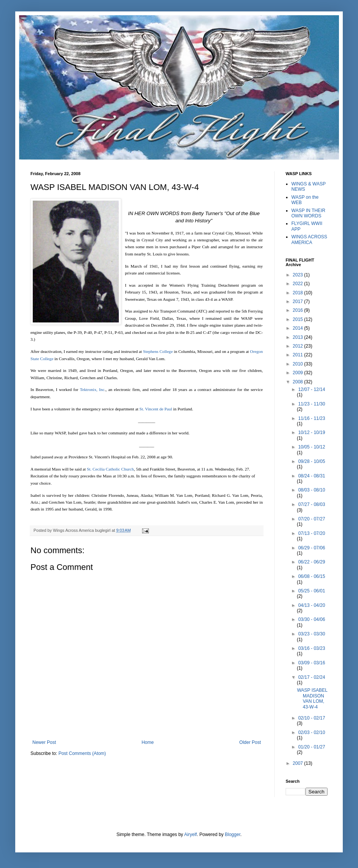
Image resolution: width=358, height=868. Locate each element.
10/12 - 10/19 (312, 432)
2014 (299, 328)
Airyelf (191, 834)
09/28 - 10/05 (312, 461)
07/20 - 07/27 (312, 519)
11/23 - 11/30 (312, 404)
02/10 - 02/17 (312, 718)
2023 (299, 275)
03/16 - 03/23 (312, 648)
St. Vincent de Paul (155, 409)
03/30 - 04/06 (312, 619)
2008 (299, 382)
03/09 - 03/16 (312, 663)
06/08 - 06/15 (312, 576)
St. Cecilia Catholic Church (110, 469)
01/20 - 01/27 (312, 747)
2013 (299, 337)
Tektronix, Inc (92, 389)
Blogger (233, 834)
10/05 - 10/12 (312, 447)
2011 (299, 355)
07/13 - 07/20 (312, 533)
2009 (299, 373)
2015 (299, 319)
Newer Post (44, 742)
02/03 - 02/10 (312, 732)
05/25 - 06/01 (312, 591)
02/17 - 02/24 (312, 677)
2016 (299, 310)
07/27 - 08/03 (312, 504)
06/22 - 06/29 (312, 562)
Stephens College (158, 351)
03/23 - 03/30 (312, 634)
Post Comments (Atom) (82, 753)
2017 (299, 302)
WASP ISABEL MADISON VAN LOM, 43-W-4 (312, 698)
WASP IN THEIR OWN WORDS (308, 213)
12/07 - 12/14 (312, 389)
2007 (299, 763)
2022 (299, 284)
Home (148, 742)
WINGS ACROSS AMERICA (309, 239)
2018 (299, 293)
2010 (299, 364)
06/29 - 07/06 (312, 548)
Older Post (250, 742)
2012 (299, 346)
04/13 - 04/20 (312, 605)
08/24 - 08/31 (312, 476)
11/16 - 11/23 (312, 418)
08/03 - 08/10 (312, 490)
